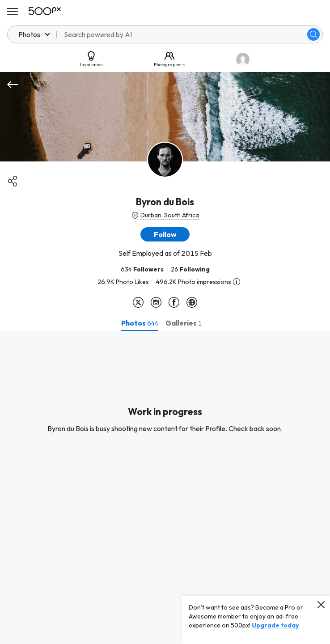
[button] (165, 234)
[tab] (140, 323)
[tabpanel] (165, 487)
